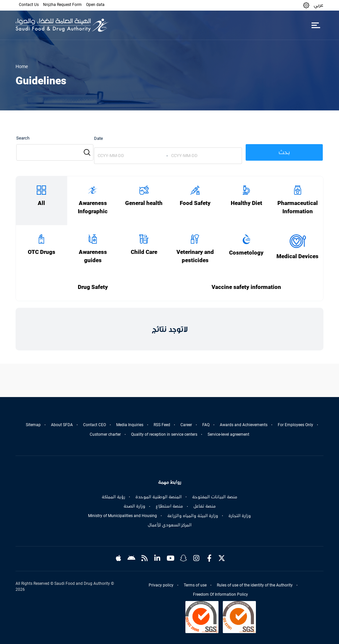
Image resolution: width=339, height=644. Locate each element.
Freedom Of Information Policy (220, 594)
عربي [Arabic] (318, 5)
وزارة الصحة (134, 506)
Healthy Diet (246, 203)
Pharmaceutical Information (298, 207)
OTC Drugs (42, 252)
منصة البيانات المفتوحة (215, 497)
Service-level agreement (228, 434)
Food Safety (195, 203)
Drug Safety (93, 287)
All (41, 203)
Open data (95, 5)
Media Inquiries (130, 425)
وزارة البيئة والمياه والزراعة (193, 516)
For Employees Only (295, 425)
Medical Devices (297, 256)
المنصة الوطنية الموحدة (159, 497)
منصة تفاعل (205, 506)
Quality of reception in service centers (164, 434)
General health (144, 203)
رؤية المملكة (113, 497)
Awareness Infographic (93, 207)
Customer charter (105, 434)
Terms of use (195, 585)
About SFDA (62, 425)
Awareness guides (93, 256)
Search (23, 138)
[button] (306, 5)
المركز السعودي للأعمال (170, 525)
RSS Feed (162, 425)
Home (22, 66)
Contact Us (29, 5)
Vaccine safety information (246, 287)
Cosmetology (246, 253)
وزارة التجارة (240, 516)
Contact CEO (95, 425)
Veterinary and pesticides (195, 256)
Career (186, 425)
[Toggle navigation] (316, 25)
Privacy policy (161, 585)
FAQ (206, 425)
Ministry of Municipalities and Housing (122, 516)
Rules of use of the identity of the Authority (255, 585)
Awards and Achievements (244, 425)
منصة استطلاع (169, 506)
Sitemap (33, 425)
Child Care (144, 252)
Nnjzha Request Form (62, 5)
